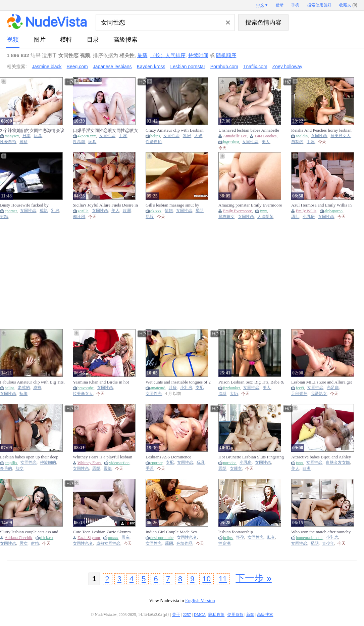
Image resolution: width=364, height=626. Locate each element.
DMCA (200, 615)
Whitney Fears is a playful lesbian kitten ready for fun (102, 457)
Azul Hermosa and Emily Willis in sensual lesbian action (321, 205)
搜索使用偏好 (319, 5)
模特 (66, 40)
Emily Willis (306, 211)
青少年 (328, 544)
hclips (155, 136)
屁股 (150, 217)
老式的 (24, 388)
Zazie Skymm (89, 538)
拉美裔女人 (341, 136)
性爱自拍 (8, 142)
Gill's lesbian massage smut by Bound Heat (172, 205)
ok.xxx (156, 211)
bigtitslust (231, 142)
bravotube (86, 388)
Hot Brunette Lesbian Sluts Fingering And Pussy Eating (251, 457)
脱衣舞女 (226, 217)
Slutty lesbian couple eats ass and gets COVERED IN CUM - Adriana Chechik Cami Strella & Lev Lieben (32, 532)
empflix (11, 463)
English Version (200, 601)
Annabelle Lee (235, 136)
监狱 (222, 394)
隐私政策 (216, 615)
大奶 (198, 136)
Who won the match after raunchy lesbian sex (321, 532)
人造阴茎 (265, 217)
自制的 (297, 142)
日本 (27, 136)
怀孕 (240, 538)
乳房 (187, 136)
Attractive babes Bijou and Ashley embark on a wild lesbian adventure (322, 457)
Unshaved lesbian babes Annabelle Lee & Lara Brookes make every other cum (249, 130)
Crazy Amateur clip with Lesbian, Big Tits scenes (175, 130)
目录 (93, 40)
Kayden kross (151, 66)
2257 (187, 615)
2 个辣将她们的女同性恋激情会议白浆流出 (32, 130)
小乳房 (309, 217)
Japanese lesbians (112, 66)
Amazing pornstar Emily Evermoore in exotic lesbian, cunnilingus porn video (250, 205)
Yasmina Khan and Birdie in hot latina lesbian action (101, 382)
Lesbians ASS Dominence (168, 457)
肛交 (19, 469)
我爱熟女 (319, 394)
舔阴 (200, 211)
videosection (119, 463)
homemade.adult (309, 538)
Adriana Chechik (18, 538)
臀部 (108, 469)
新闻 (250, 615)
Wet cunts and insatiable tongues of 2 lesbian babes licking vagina (178, 382)
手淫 (123, 136)
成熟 (44, 211)
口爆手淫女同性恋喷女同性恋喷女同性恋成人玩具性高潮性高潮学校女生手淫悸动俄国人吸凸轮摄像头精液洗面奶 (106, 130)
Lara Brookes (266, 136)
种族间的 (48, 463)
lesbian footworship (236, 532)
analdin (302, 136)
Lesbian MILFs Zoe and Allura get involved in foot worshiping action (322, 382)
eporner (11, 211)
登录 (279, 5)
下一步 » (253, 578)
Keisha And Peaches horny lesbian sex (321, 130)
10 (206, 579)
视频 (13, 40)
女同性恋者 (83, 544)
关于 (176, 615)
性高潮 (79, 142)
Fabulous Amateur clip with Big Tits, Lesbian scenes (32, 382)
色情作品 (185, 544)
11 (223, 579)
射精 (23, 142)
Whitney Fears (89, 463)
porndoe (230, 463)
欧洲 (127, 211)
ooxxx (113, 538)
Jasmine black (47, 66)
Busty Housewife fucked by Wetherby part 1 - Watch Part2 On (30, 205)
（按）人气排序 (168, 55)
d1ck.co (47, 538)
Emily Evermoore (238, 211)
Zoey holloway (288, 66)
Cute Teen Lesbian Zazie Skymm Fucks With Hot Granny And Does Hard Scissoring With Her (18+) (103, 532)
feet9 (300, 388)
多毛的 (6, 469)
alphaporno (333, 211)
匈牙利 (79, 217)
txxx (264, 211)
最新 (142, 55)
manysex (12, 136)
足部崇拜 (299, 394)
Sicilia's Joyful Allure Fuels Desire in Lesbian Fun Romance (105, 205)
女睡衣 (236, 469)
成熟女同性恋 (108, 544)
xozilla (83, 211)
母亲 (125, 538)
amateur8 (158, 388)
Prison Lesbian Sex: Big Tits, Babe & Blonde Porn (251, 382)
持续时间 (198, 55)
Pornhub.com (224, 66)
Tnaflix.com (255, 66)
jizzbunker (231, 388)
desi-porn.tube (162, 538)
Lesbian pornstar (188, 66)
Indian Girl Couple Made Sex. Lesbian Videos (172, 532)
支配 (200, 388)
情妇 (169, 211)
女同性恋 (107, 136)
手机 (295, 5)
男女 (23, 544)
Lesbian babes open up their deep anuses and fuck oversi (29, 457)
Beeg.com (77, 66)
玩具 (38, 136)
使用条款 (236, 615)
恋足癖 (333, 388)
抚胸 (23, 394)
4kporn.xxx (87, 136)
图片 (40, 40)
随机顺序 (226, 55)
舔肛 (295, 217)
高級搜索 (125, 40)
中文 (260, 5)
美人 (266, 142)
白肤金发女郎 (338, 463)
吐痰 (173, 388)
